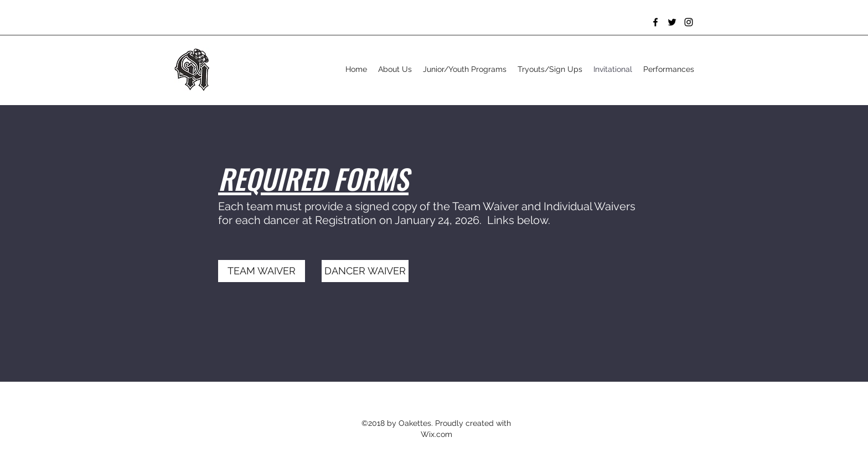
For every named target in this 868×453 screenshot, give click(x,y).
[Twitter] (672, 22)
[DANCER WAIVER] (365, 271)
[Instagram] (689, 22)
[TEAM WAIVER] (262, 271)
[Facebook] (655, 22)
